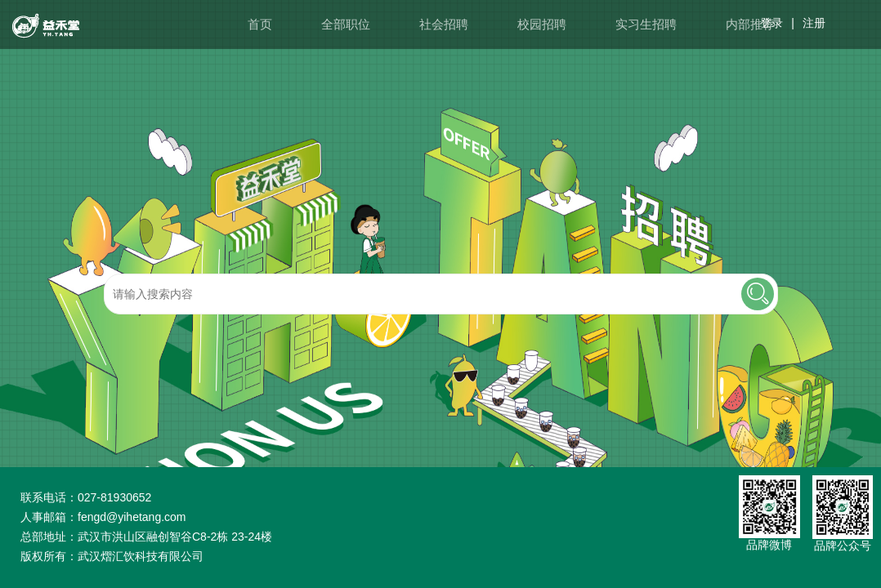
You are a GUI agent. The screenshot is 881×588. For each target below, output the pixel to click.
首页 (260, 24)
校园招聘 (542, 24)
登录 (771, 23)
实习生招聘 (646, 24)
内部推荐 (750, 24)
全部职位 (346, 24)
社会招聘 (444, 24)
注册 (814, 23)
